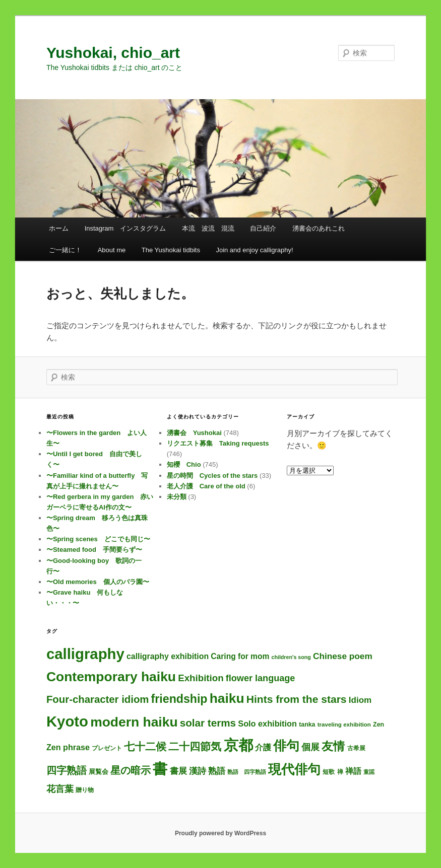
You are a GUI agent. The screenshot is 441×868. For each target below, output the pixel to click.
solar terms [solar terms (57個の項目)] (208, 723)
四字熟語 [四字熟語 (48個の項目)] (67, 770)
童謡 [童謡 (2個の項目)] (369, 772)
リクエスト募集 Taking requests (218, 443)
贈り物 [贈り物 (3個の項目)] (85, 790)
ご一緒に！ (65, 250)
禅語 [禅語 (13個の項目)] (353, 771)
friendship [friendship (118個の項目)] (179, 699)
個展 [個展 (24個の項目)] (310, 747)
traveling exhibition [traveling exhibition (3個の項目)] (344, 724)
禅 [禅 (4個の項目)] (340, 772)
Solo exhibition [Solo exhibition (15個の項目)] (267, 724)
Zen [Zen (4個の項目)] (379, 725)
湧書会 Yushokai (194, 433)
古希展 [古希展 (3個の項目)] (356, 748)
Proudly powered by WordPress (220, 833)
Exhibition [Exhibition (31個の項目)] (201, 678)
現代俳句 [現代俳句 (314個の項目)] (294, 769)
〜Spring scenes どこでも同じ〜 (98, 539)
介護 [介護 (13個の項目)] (263, 747)
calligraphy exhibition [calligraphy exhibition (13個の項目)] (168, 656)
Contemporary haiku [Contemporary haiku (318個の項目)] (111, 677)
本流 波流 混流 (208, 228)
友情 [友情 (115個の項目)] (333, 746)
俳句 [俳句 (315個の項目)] (286, 746)
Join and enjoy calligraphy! (254, 250)
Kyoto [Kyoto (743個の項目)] (67, 721)
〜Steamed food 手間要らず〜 (94, 550)
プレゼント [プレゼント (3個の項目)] (107, 748)
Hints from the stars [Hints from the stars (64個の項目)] (297, 699)
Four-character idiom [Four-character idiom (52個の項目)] (98, 699)
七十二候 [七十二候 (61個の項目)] (145, 746)
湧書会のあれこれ (319, 228)
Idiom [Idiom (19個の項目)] (360, 700)
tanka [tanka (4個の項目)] (307, 725)
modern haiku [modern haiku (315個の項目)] (134, 722)
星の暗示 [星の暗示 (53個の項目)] (131, 770)
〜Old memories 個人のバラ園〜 (98, 582)
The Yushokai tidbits (171, 250)
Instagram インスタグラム (125, 228)
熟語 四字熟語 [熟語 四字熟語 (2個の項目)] (247, 772)
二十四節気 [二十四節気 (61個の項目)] (195, 746)
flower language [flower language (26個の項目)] (261, 678)
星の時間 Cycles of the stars (212, 476)
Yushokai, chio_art (113, 53)
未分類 (177, 497)
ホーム (59, 228)
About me (112, 250)
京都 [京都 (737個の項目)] (238, 745)
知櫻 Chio (184, 464)
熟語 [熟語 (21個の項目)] (217, 771)
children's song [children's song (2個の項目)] (291, 657)
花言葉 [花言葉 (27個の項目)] (60, 789)
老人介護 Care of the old (206, 486)
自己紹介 (263, 228)
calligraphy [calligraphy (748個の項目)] (85, 654)
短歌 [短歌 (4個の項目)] (329, 772)
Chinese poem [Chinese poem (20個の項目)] (343, 656)
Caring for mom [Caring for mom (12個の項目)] (240, 656)
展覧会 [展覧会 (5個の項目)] (99, 772)
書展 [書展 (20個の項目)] (178, 771)
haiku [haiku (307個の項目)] (227, 698)
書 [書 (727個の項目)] (160, 769)
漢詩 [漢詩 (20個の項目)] (198, 771)
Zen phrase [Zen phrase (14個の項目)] (68, 747)
